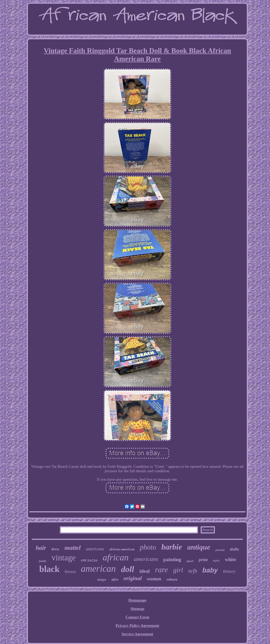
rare (161, 570)
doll (128, 569)
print (203, 560)
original (133, 578)
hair (41, 548)
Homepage (137, 600)
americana (95, 549)
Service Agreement (137, 634)
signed (190, 561)
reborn (172, 579)
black (49, 569)
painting (172, 559)
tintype (102, 580)
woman (154, 579)
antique (199, 547)
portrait (220, 550)
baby (210, 570)
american (98, 569)
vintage (64, 558)
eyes (216, 561)
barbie (172, 547)
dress (55, 549)
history (229, 571)
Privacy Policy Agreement (137, 626)
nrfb (193, 571)
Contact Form (137, 617)
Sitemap (138, 609)
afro (115, 579)
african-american (122, 549)
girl (178, 570)
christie (89, 560)
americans (146, 559)
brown (70, 572)
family (43, 561)
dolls (235, 549)
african (115, 557)
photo (148, 547)
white (230, 560)
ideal (145, 571)
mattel (73, 548)
